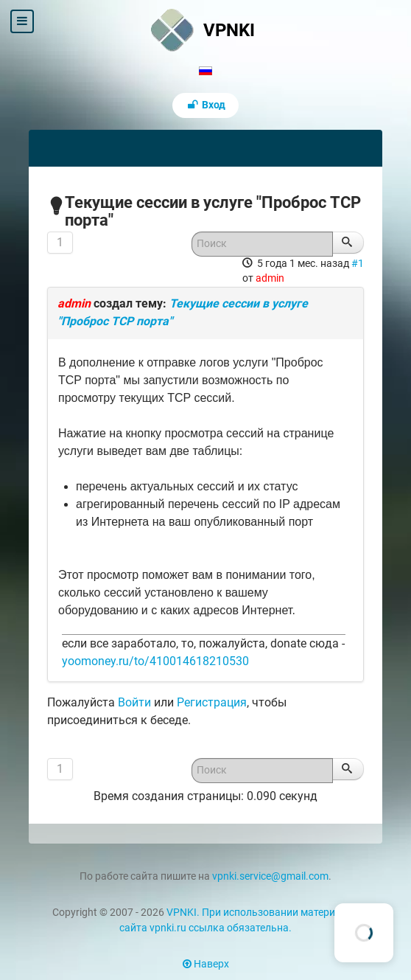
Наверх (206, 964)
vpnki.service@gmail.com (270, 876)
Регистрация (212, 702)
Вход (205, 105)
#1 (358, 263)
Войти (134, 702)
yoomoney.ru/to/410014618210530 (155, 661)
